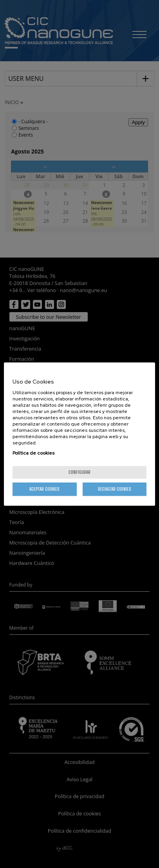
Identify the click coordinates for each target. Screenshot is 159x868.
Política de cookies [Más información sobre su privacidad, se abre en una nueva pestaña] (33, 453)
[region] (79, 434)
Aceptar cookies (44, 489)
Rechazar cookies (115, 489)
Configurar (79, 472)
